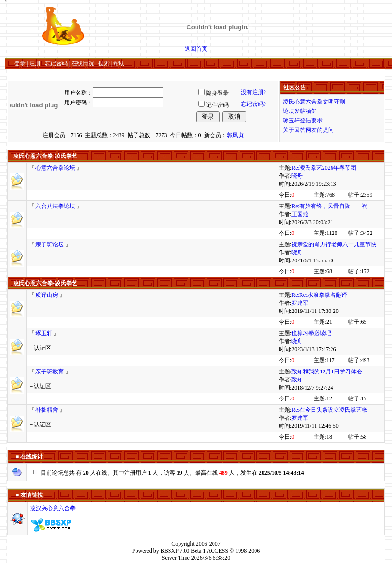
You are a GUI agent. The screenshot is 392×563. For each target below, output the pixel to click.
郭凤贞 (235, 135)
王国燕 (300, 214)
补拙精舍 (47, 410)
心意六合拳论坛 (55, 168)
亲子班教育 (50, 372)
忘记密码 (56, 63)
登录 (20, 63)
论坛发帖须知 (300, 111)
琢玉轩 (44, 333)
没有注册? (253, 92)
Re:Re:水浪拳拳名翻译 (319, 295)
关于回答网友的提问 (308, 130)
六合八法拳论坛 (55, 206)
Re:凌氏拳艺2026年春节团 (324, 168)
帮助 (119, 63)
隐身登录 (217, 93)
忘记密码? (253, 104)
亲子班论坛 (50, 244)
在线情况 (83, 63)
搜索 (104, 63)
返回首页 (196, 49)
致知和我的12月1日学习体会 (327, 372)
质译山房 (47, 295)
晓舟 (297, 176)
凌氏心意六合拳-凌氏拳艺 (45, 156)
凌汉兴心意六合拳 (53, 508)
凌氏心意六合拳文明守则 (314, 102)
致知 (297, 380)
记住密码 (217, 105)
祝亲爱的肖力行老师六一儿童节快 (334, 244)
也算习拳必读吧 (311, 333)
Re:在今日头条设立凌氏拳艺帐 (329, 410)
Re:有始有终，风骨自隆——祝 (329, 206)
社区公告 (295, 87)
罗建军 (300, 303)
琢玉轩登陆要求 (303, 121)
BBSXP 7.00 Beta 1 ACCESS (194, 551)
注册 (35, 63)
